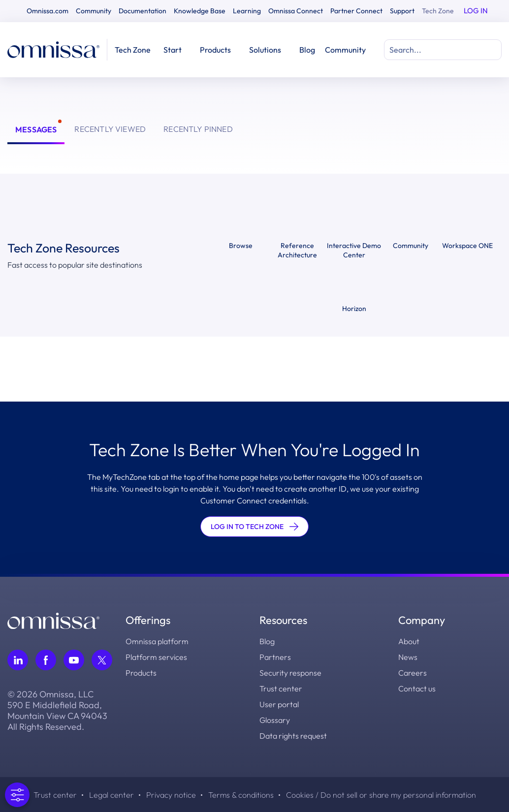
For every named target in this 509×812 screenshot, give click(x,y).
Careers (413, 673)
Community (94, 11)
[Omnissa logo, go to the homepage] (53, 620)
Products (141, 673)
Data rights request (293, 736)
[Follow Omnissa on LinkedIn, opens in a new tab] (18, 660)
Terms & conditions (241, 795)
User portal (279, 704)
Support (402, 11)
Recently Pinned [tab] (198, 129)
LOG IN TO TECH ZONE (254, 527)
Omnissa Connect (296, 11)
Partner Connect (356, 11)
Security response (290, 673)
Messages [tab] (36, 129)
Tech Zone (438, 11)
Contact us (417, 688)
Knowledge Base (200, 11)
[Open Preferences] (16, 795)
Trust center (281, 688)
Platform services (156, 657)
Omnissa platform (157, 641)
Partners (275, 657)
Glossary (275, 720)
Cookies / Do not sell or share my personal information (381, 795)
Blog (307, 50)
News (408, 657)
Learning (247, 11)
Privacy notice (171, 795)
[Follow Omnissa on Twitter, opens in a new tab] (102, 660)
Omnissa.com (48, 11)
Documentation (143, 11)
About (409, 641)
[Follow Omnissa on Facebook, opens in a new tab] (46, 660)
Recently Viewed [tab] (110, 129)
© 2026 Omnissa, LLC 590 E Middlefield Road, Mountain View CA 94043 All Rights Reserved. (57, 711)
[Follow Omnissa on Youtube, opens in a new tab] (74, 660)
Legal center (111, 795)
